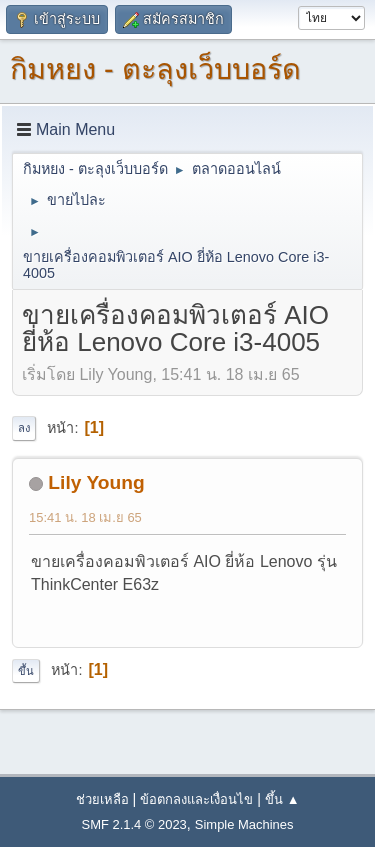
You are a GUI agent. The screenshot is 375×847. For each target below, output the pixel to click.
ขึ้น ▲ (282, 799)
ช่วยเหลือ (102, 799)
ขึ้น (26, 671)
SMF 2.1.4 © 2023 (134, 824)
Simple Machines (244, 824)
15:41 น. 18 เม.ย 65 (85, 517)
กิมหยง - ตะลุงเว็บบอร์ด (155, 69)
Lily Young (96, 482)
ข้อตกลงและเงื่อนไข (196, 799)
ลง (24, 428)
